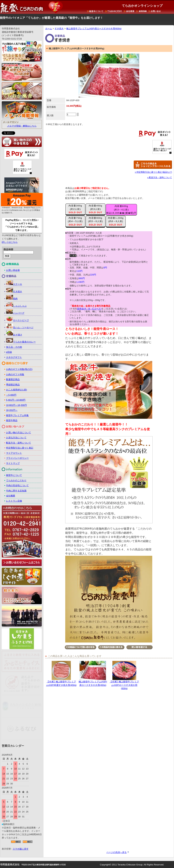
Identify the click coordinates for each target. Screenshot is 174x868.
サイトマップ (13, 463)
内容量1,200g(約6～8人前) (116, 221)
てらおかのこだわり (16, 480)
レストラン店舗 (14, 501)
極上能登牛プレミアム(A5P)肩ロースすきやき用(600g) (94, 29)
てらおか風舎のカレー (21, 342)
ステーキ (14, 284)
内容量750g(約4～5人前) (75, 221)
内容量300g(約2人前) (75, 209)
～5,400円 (11, 395)
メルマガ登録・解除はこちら (22, 126)
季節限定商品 (13, 385)
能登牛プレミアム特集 (17, 415)
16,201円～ (12, 410)
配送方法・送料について (19, 443)
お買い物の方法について (19, 433)
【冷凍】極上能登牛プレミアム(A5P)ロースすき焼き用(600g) (124, 675)
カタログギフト (14, 357)
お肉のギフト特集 (15, 374)
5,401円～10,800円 (16, 400)
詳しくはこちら (10, 242)
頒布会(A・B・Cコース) (89, 309)
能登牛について (14, 475)
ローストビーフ (17, 320)
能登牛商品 (12, 420)
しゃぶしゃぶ (16, 306)
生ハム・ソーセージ (20, 327)
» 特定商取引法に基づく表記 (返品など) (153, 172)
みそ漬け (14, 335)
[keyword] (19, 252)
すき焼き (59, 29)
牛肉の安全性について (17, 485)
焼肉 (12, 299)
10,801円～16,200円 (16, 405)
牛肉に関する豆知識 (16, 491)
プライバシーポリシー (17, 458)
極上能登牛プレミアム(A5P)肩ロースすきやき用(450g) (93, 674)
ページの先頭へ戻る (116, 852)
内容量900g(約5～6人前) (96, 221)
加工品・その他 (14, 347)
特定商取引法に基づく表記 (20, 448)
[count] (71, 114)
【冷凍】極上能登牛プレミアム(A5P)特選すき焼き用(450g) (61, 674)
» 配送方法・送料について (160, 177)
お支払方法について (16, 438)
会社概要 (11, 496)
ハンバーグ (15, 313)
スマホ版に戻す (21, 849)
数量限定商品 (13, 379)
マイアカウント (14, 453)
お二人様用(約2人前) (17, 390)
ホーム (49, 29)
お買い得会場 (13, 270)
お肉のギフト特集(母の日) (19, 369)
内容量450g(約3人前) (96, 209)
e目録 (9, 352)
